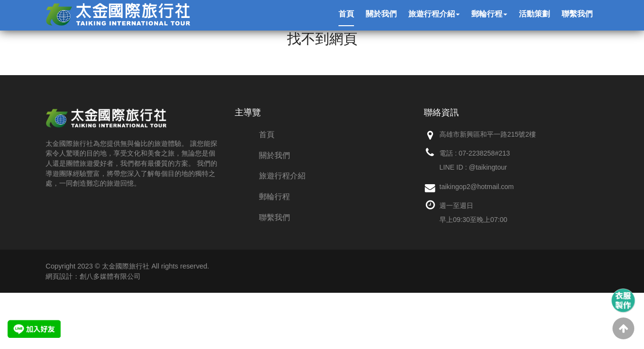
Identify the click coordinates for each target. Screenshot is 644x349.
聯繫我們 (274, 217)
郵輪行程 (274, 197)
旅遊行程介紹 (282, 176)
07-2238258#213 (484, 153)
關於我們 (274, 155)
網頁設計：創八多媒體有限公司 (93, 276)
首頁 (267, 135)
